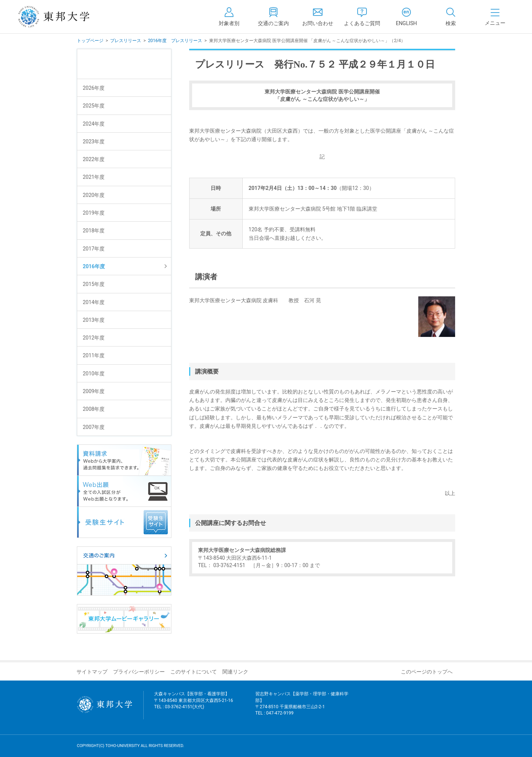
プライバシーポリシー (139, 672)
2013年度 (94, 320)
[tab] (451, 17)
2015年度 (94, 284)
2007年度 (94, 427)
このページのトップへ (427, 672)
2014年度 (94, 302)
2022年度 (94, 159)
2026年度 (94, 88)
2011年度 (94, 355)
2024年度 (94, 124)
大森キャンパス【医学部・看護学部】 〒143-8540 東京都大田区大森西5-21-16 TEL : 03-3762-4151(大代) (194, 705)
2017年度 (94, 249)
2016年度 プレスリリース (175, 41)
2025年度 (94, 106)
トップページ (90, 41)
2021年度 (94, 177)
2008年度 (94, 409)
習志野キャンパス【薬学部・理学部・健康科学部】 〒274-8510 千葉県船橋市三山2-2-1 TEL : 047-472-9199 (302, 708)
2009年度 (94, 391)
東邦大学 (62, 17)
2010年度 (94, 374)
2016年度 (94, 266)
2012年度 (94, 338)
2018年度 (94, 231)
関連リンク (235, 672)
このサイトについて (194, 672)
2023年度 (94, 141)
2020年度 (94, 195)
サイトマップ (92, 672)
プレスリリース (126, 41)
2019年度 (94, 213)
